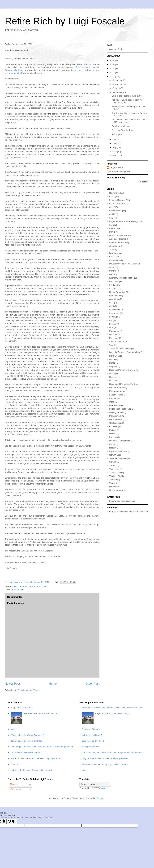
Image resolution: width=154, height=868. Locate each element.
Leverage (114, 317)
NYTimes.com (116, 419)
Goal (38, 586)
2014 (113, 68)
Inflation (113, 285)
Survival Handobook (121, 126)
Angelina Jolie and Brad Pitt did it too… (42, 713)
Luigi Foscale (117, 167)
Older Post (93, 684)
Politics (113, 434)
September (118, 92)
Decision (113, 377)
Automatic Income (118, 239)
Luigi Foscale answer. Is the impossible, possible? (105, 758)
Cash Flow (114, 257)
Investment (114, 313)
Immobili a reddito (118, 243)
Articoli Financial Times (120, 349)
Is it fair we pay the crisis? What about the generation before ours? (113, 753)
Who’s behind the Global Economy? (27, 735)
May (115, 147)
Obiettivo (113, 426)
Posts (14, 785)
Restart (113, 448)
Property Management (120, 441)
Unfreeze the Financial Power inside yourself (31, 770)
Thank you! (117, 134)
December (118, 80)
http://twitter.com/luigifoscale (122, 501)
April (115, 152)
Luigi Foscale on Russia (93, 741)
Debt (111, 274)
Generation (114, 260)
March (116, 156)
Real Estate (115, 228)
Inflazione (114, 289)
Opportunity (115, 246)
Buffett (112, 363)
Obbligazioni (115, 423)
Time (43, 586)
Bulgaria (113, 366)
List (111, 320)
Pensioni (113, 335)
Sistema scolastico (118, 458)
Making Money (116, 412)
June (115, 143)
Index (112, 402)
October (116, 88)
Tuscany (113, 483)
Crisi (111, 207)
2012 (113, 77)
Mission (113, 324)
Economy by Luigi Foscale (121, 278)
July (115, 139)
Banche (113, 271)
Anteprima (114, 299)
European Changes (91, 729)
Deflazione (114, 381)
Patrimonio (114, 331)
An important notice (91, 747)
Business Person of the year (122, 370)
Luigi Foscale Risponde (120, 409)
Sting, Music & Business (22, 708)
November (118, 84)
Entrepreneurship (117, 391)
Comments (16, 789)
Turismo (113, 480)
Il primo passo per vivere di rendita (27, 741)
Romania (113, 455)
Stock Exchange (117, 342)
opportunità (114, 296)
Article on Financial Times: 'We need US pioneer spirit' (36, 758)
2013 (113, 72)
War (111, 345)
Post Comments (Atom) (28, 690)
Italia (111, 225)
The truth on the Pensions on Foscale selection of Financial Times (112, 708)
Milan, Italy (19, 590)
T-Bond (113, 465)
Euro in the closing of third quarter (127, 96)
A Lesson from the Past (123, 130)
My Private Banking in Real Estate (26, 753)
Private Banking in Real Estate (123, 264)
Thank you (114, 469)
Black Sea (114, 356)
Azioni (112, 267)
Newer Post (12, 684)
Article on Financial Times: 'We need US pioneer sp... (129, 121)
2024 (113, 60)
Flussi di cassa (116, 395)
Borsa (112, 359)
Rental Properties (117, 292)
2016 (113, 64)
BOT (111, 303)
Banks (112, 232)
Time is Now (115, 473)
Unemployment (116, 490)
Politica (113, 430)
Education (114, 282)
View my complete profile (118, 172)
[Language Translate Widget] (95, 784)
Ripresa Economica (118, 451)
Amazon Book (116, 49)
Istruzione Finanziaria (119, 235)
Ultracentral (115, 487)
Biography (114, 253)
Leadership (114, 405)
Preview (113, 437)
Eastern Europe (116, 388)
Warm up (15, 764)
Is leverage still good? (92, 735)
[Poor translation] (12, 821)
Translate (98, 788)
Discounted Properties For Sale (124, 384)
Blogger (101, 798)
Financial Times (116, 204)
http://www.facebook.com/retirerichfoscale (128, 512)
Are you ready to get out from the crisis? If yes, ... (127, 101)
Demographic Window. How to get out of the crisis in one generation (42, 747)
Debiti (112, 373)
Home (53, 684)
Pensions (113, 338)
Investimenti (115, 310)
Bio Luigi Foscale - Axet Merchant (125, 352)
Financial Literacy (26, 586)
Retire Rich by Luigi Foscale (65, 21)
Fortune (113, 398)
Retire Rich (114, 193)
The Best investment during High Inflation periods (105, 764)
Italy (111, 218)
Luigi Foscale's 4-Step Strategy (124, 221)
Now (111, 327)
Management (115, 416)
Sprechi (113, 462)
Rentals (113, 444)
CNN (111, 214)
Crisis (15, 586)
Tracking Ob (115, 476)
